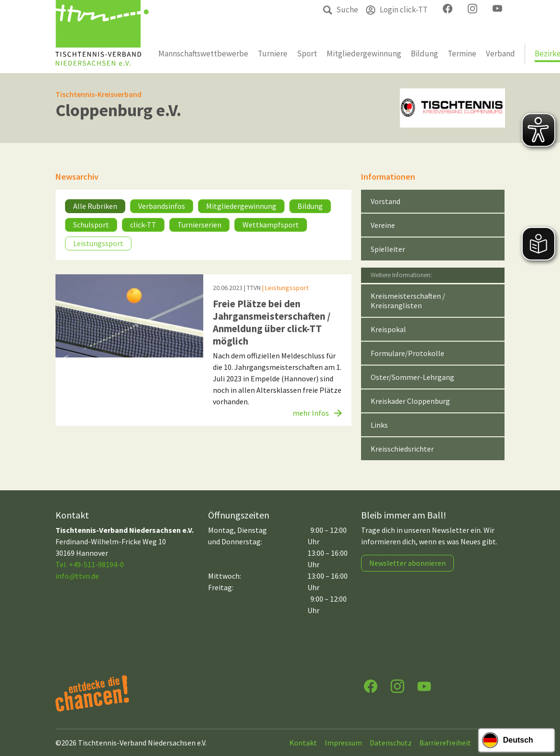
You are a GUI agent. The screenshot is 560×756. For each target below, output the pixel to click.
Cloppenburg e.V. (118, 110)
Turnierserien (199, 225)
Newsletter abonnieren (407, 563)
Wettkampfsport (271, 225)
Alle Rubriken (95, 206)
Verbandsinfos (162, 206)
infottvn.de (77, 576)
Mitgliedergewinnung (241, 206)
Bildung (310, 206)
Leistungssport (98, 243)
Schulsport (91, 225)
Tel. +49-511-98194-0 (90, 564)
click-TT (143, 225)
